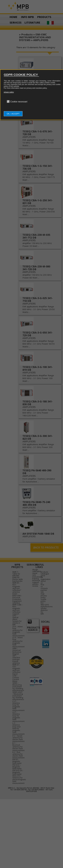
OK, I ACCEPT (13, 114)
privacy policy (9, 92)
